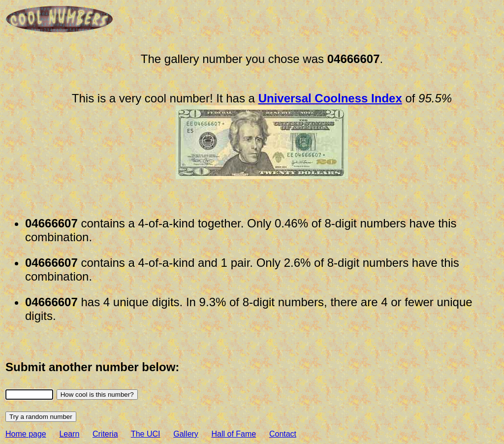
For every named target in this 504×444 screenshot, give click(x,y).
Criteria (105, 434)
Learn (69, 434)
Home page (26, 434)
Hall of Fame (234, 434)
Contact (283, 434)
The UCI (146, 434)
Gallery (186, 434)
